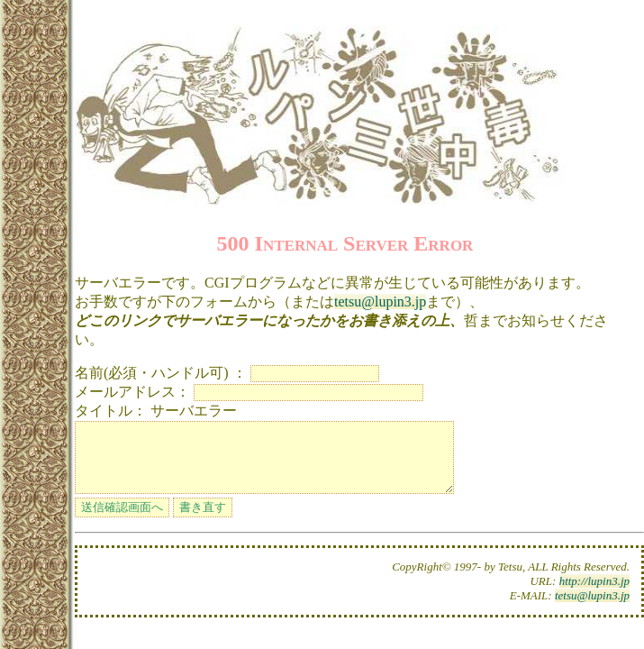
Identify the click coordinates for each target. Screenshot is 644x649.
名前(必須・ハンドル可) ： (161, 373)
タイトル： (111, 411)
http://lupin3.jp (594, 594)
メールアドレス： (132, 392)
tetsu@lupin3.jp (380, 302)
